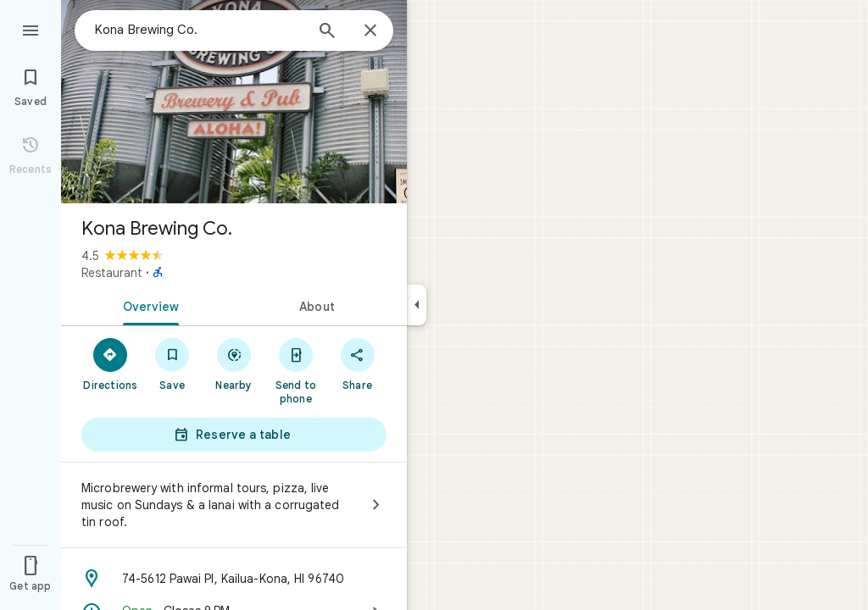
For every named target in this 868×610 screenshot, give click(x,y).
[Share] (357, 363)
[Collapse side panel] (417, 305)
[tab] (147, 305)
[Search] (327, 32)
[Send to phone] (295, 370)
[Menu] (31, 29)
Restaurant (112, 273)
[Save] (172, 363)
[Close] (370, 31)
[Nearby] (234, 363)
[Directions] (111, 363)
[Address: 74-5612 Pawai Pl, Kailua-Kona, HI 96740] (234, 579)
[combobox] (199, 30)
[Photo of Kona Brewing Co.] (234, 102)
